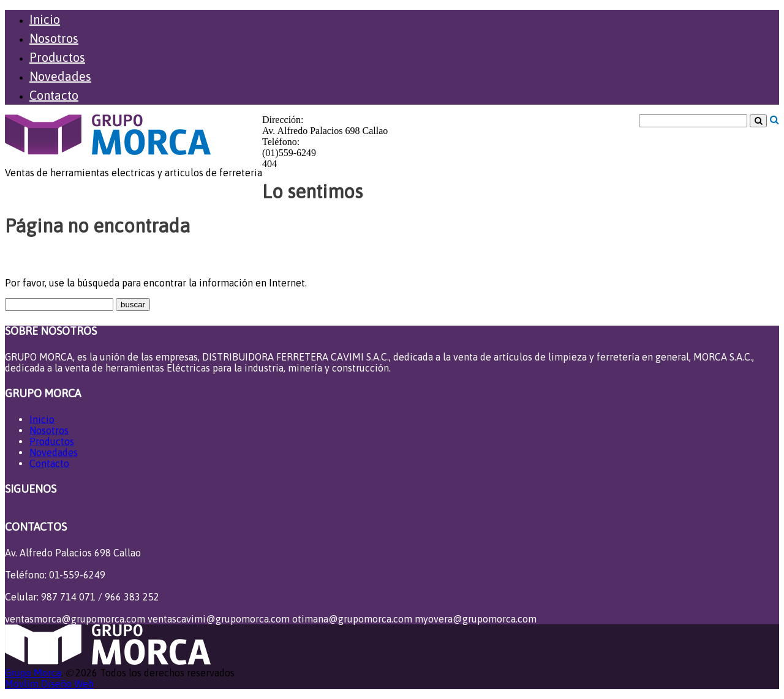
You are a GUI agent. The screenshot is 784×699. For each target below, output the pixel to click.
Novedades (60, 76)
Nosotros (54, 38)
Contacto (54, 95)
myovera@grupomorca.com (476, 619)
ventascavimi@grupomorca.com (219, 619)
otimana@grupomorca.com (352, 619)
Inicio (45, 19)
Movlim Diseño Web (49, 684)
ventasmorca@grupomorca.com (75, 619)
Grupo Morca (33, 673)
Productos (57, 57)
